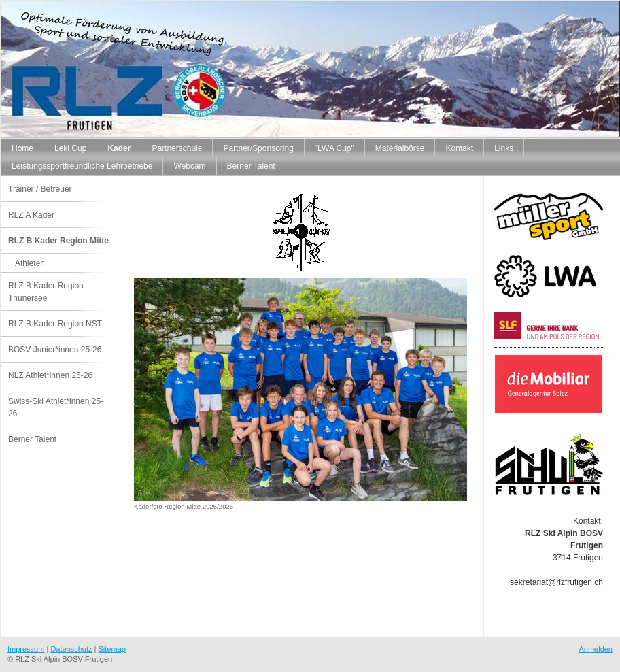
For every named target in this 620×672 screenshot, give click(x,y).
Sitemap (112, 649)
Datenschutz (71, 649)
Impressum (26, 649)
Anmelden (596, 649)
